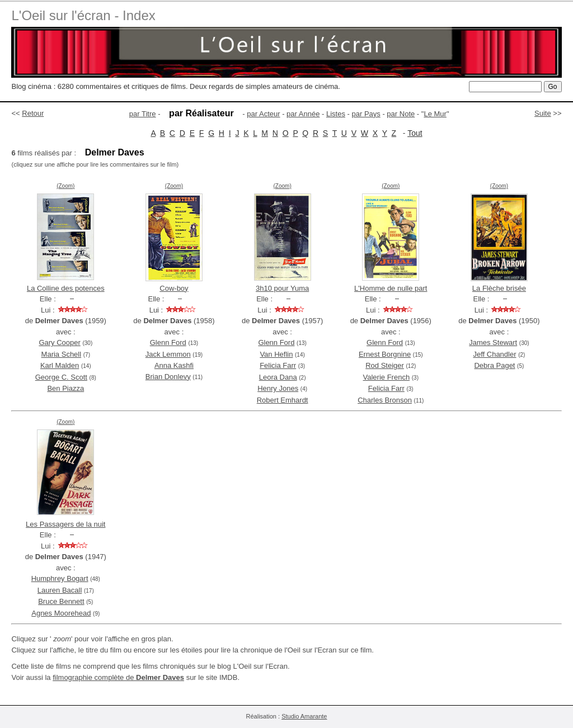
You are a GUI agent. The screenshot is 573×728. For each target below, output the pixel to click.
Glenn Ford (168, 342)
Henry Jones (278, 388)
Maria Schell (62, 354)
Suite (543, 113)
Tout (415, 133)
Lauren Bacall (60, 590)
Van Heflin (276, 354)
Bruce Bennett (61, 601)
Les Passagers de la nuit (65, 524)
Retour (33, 113)
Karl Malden (60, 365)
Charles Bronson (385, 400)
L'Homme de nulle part (391, 288)
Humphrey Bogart (60, 578)
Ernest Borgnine (385, 354)
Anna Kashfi (174, 365)
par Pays (366, 114)
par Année (303, 114)
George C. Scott (61, 377)
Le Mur (435, 114)
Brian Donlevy (168, 377)
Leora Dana (278, 377)
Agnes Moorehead (61, 613)
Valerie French (387, 377)
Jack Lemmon (168, 354)
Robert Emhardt (283, 400)
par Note (401, 114)
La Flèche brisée (499, 288)
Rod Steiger (385, 365)
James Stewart (493, 342)
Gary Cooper (59, 342)
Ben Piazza (65, 388)
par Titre (143, 114)
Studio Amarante (304, 716)
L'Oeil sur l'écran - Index (83, 15)
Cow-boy (174, 288)
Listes (336, 114)
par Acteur (263, 114)
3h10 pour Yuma (282, 288)
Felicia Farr (278, 365)
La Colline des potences (66, 288)
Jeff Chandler (494, 354)
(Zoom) (65, 186)
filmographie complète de (118, 677)
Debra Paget (494, 365)
